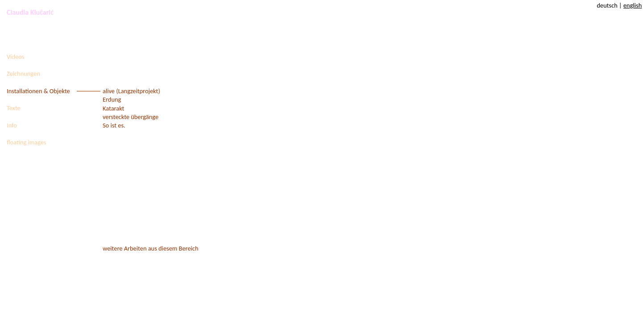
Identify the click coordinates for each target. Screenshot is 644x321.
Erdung (112, 99)
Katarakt (113, 108)
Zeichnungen (23, 74)
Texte (14, 108)
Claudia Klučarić (30, 12)
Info (12, 125)
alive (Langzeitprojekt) (131, 91)
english (633, 5)
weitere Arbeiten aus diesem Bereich (151, 248)
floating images (27, 142)
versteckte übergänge (131, 117)
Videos (15, 57)
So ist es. (114, 125)
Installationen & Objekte (38, 91)
